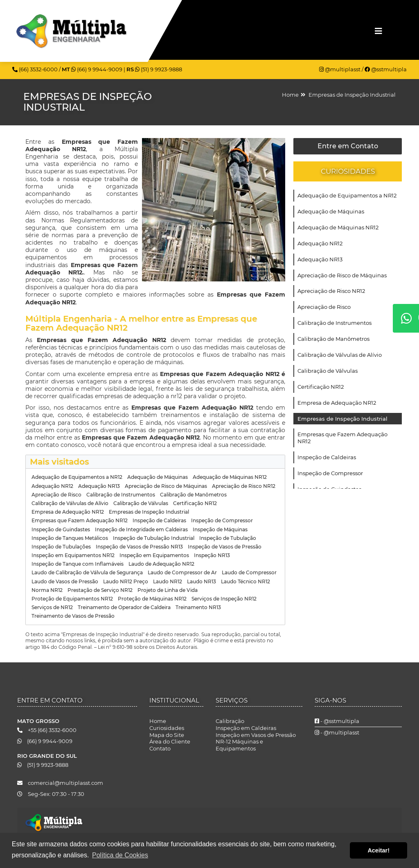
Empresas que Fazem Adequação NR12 (342, 438)
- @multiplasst (337, 732)
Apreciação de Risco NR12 (331, 291)
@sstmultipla (386, 69)
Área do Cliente (170, 741)
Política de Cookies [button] (120, 855)
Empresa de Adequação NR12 (337, 403)
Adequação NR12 (320, 243)
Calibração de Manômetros (333, 339)
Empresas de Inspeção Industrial (352, 95)
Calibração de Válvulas (328, 371)
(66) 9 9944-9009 (97, 69)
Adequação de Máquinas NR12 (338, 227)
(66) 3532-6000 (36, 69)
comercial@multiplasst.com (60, 783)
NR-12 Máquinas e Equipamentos (239, 745)
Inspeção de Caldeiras (327, 457)
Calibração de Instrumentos (335, 323)
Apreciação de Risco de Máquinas (342, 275)
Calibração (230, 721)
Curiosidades (167, 728)
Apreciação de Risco (324, 307)
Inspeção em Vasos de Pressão (256, 735)
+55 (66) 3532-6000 (47, 730)
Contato (160, 748)
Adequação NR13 (320, 259)
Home (290, 95)
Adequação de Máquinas (331, 211)
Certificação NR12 (321, 387)
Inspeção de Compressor (330, 473)
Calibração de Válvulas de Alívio (340, 355)
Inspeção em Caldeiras (246, 728)
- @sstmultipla (337, 721)
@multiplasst (340, 69)
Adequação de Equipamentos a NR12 (347, 195)
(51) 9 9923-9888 (159, 69)
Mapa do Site (167, 735)
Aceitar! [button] (378, 850)
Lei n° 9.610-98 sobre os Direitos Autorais (148, 647)
